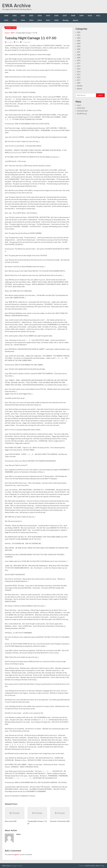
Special (75, 20)
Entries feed (81, 108)
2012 (6, 20)
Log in (79, 105)
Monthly (66, 20)
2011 (98, 16)
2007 (65, 16)
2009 (82, 16)
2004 (40, 16)
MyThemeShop (90, 866)
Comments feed (82, 111)
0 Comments (27, 42)
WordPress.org (82, 114)
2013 (15, 20)
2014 (23, 20)
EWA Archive (16, 5)
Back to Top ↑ (101, 866)
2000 (6, 16)
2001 (15, 16)
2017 (48, 20)
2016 (40, 20)
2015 (31, 20)
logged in (16, 855)
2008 (73, 16)
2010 (90, 16)
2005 (48, 16)
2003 (31, 16)
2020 (56, 20)
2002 (23, 16)
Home (7, 33)
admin (11, 42)
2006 (56, 16)
